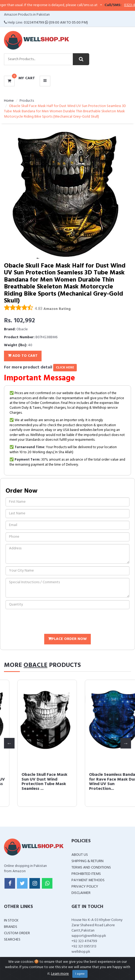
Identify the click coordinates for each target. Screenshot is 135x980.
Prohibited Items (86, 874)
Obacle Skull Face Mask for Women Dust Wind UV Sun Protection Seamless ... (33, 782)
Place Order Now (67, 639)
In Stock (11, 921)
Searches (12, 940)
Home (9, 101)
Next (126, 743)
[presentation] (46, 622)
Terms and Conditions (91, 868)
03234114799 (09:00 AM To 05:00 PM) (56, 23)
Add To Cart (23, 356)
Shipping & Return (87, 861)
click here (65, 368)
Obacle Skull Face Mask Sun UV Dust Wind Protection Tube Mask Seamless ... (98, 782)
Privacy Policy (85, 887)
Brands (11, 927)
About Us (80, 855)
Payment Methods (88, 880)
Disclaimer (81, 893)
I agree (80, 974)
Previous (9, 743)
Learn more (60, 974)
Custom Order (17, 933)
